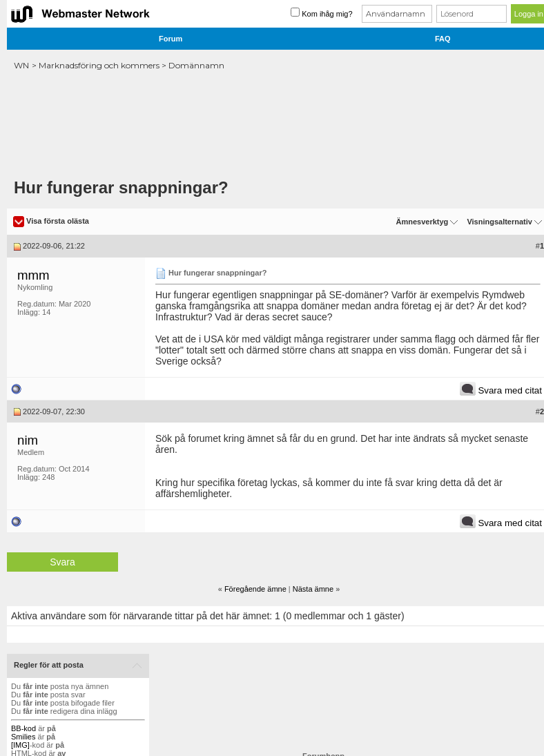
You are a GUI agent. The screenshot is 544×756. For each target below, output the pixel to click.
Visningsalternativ (499, 222)
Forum (171, 39)
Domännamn (196, 65)
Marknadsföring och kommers (99, 65)
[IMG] (20, 745)
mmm (33, 275)
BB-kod (23, 728)
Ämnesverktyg (422, 222)
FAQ (443, 39)
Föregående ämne (255, 589)
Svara (62, 562)
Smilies (23, 737)
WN (21, 65)
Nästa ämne (313, 589)
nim (28, 440)
